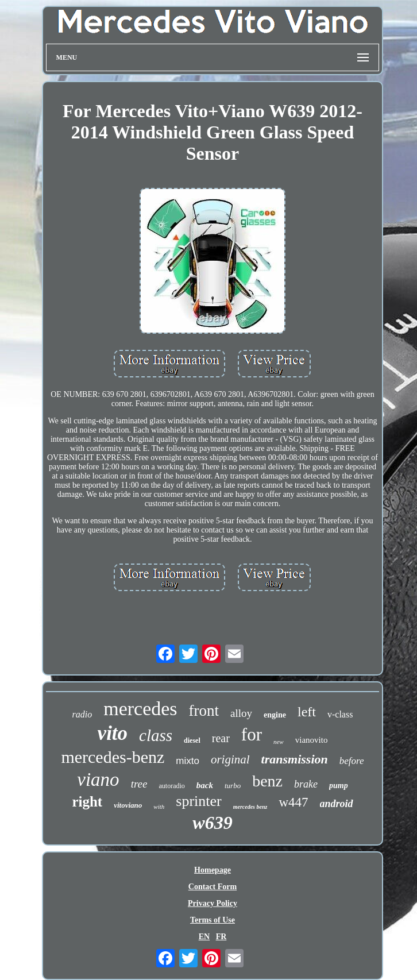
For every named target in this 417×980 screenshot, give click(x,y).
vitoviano (128, 805)
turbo (233, 786)
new (279, 742)
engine (275, 715)
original (230, 759)
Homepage (213, 870)
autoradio (171, 786)
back (205, 785)
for (252, 734)
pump (339, 786)
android (337, 804)
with (159, 807)
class (156, 735)
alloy (241, 713)
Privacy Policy (213, 903)
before (352, 761)
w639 (212, 823)
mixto (188, 761)
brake (306, 784)
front (204, 711)
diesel (192, 740)
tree (139, 784)
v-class (340, 714)
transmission (295, 759)
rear (221, 738)
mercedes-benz (113, 757)
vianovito (312, 740)
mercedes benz (250, 807)
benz (267, 781)
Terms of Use (213, 920)
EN (204, 937)
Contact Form (213, 887)
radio (82, 714)
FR (221, 937)
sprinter (198, 801)
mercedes (140, 709)
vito (113, 733)
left (307, 712)
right (87, 802)
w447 (293, 802)
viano (98, 780)
